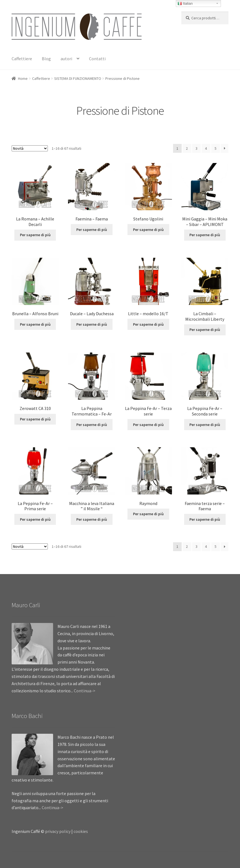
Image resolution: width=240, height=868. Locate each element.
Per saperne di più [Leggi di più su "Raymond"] (148, 514)
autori (66, 59)
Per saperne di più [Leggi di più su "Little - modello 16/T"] (148, 324)
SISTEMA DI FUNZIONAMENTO (78, 78)
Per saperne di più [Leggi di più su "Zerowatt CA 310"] (35, 419)
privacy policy (58, 831)
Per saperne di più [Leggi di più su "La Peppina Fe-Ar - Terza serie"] (148, 425)
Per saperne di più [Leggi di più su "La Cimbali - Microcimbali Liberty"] (205, 330)
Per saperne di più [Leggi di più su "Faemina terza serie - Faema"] (205, 519)
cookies (81, 831)
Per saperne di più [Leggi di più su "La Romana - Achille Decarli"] (35, 235)
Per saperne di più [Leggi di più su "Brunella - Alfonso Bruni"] (35, 324)
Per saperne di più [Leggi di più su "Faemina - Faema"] (92, 230)
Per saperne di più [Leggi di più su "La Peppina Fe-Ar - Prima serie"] (35, 519)
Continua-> (85, 691)
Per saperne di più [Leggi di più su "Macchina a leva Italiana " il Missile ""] (92, 519)
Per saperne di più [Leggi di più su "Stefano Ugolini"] (148, 230)
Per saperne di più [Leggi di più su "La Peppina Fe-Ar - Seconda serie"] (205, 425)
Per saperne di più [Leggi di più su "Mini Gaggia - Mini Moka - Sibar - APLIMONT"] (205, 235)
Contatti (97, 59)
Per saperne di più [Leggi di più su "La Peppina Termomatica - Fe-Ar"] (92, 425)
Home (23, 78)
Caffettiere (22, 59)
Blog (46, 59)
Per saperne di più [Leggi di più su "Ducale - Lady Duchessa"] (92, 324)
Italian (185, 4)
